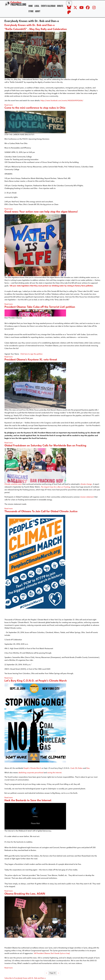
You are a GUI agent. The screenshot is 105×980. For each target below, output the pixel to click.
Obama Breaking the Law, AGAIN (25, 894)
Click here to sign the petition (31, 354)
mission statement (87, 497)
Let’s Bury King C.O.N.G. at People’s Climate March (36, 681)
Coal (72, 768)
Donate (60, 6)
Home (31, 6)
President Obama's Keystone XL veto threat (31, 360)
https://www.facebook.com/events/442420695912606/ (62, 101)
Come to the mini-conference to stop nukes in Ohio (35, 108)
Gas (88, 768)
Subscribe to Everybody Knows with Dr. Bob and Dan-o (25, 978)
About (38, 11)
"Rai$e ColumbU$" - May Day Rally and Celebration (36, 29)
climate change (86, 484)
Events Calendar (48, 6)
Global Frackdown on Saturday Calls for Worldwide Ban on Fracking (45, 446)
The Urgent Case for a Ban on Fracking (55, 487)
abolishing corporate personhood (31, 773)
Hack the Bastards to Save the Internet (28, 801)
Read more (9, 105)
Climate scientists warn (13, 484)
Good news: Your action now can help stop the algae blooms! (41, 212)
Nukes (80, 768)
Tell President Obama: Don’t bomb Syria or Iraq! (52, 953)
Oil (76, 768)
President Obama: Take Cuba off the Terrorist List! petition (40, 307)
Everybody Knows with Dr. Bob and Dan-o (30, 25)
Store (31, 11)
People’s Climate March (32, 768)
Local (37, 6)
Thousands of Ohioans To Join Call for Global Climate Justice (41, 512)
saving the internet (54, 773)
